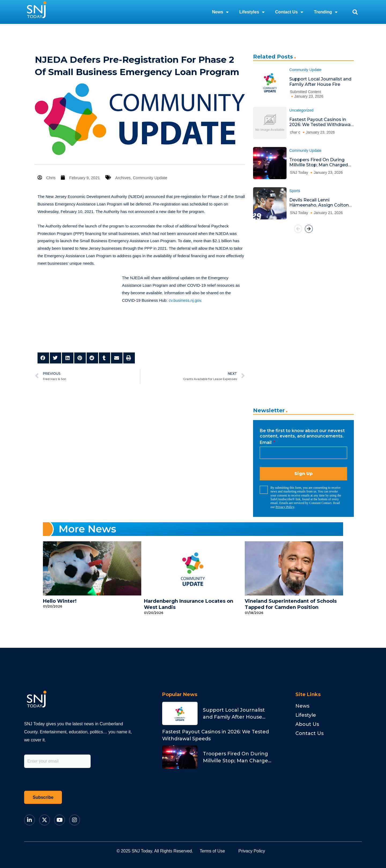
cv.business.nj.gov (185, 300)
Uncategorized (301, 110)
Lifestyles (252, 12)
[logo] (36, 12)
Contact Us (289, 12)
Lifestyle (306, 715)
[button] (355, 12)
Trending (326, 12)
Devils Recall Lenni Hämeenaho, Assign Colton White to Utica (319, 203)
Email (266, 442)
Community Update (150, 178)
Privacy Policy (285, 507)
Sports (295, 191)
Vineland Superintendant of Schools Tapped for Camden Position (291, 604)
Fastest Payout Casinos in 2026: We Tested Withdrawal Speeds (320, 122)
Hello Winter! (60, 601)
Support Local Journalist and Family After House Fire (320, 82)
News (220, 12)
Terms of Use (212, 851)
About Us (307, 724)
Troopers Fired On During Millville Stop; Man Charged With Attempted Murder (319, 162)
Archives (123, 178)
